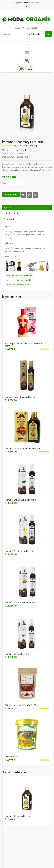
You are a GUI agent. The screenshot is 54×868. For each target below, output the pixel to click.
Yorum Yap (33, 146)
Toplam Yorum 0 (20, 146)
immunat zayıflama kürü (18, 285)
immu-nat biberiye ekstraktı (19, 280)
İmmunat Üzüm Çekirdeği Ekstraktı (20, 397)
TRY (28, 7)
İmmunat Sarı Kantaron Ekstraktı (20, 551)
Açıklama (8, 208)
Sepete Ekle (11, 195)
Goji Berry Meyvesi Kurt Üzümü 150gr (21, 705)
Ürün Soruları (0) (11, 213)
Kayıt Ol (38, 3)
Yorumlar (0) (9, 219)
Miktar (5, 184)
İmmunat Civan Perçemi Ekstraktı (20, 603)
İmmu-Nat (21, 150)
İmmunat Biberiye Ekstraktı (17, 654)
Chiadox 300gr (11, 757)
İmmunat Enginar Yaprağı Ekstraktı (20, 500)
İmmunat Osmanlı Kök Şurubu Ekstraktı (22, 448)
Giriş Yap (27, 3)
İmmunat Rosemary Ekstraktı (20, 276)
